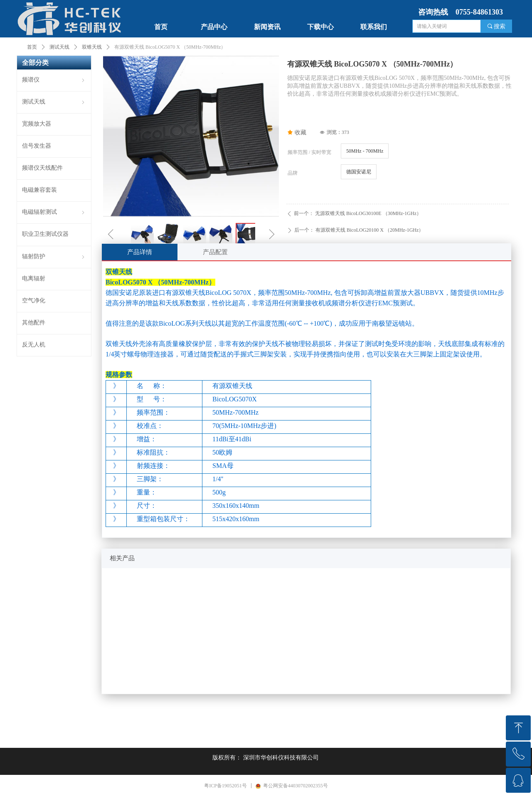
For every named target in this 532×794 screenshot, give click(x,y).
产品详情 (140, 252)
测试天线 (59, 47)
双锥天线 (92, 47)
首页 (32, 47)
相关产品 (122, 558)
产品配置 (215, 252)
